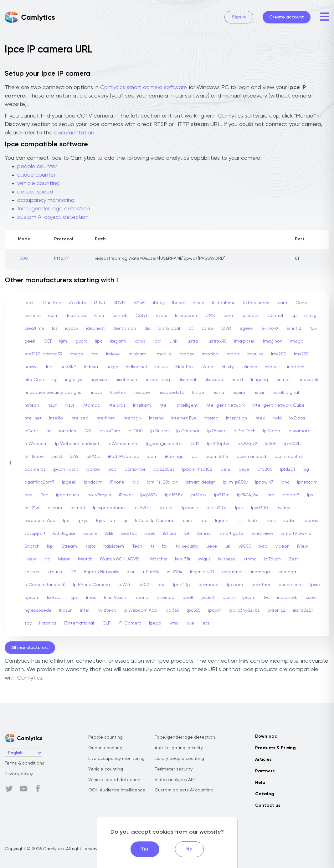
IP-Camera (130, 623)
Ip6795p (93, 457)
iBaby (159, 303)
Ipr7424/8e (248, 495)
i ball (28, 303)
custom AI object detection (53, 217)
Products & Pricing (275, 748)
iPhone (117, 482)
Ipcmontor (134, 469)
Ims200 (279, 354)
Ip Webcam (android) (77, 444)
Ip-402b (293, 444)
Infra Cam (34, 380)
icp (294, 316)
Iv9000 (244, 546)
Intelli (164, 405)
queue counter (36, 175)
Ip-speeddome (109, 508)
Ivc (267, 598)
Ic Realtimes (256, 303)
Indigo (112, 367)
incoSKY (68, 367)
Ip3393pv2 (247, 444)
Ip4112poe (34, 457)
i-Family (151, 572)
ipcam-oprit (66, 469)
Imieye (113, 354)
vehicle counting (38, 183)
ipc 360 (172, 610)
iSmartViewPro (296, 534)
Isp (50, 546)
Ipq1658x (174, 495)
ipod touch (67, 495)
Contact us (268, 805)
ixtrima (250, 559)
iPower (126, 495)
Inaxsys (31, 367)
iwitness (227, 559)
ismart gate (231, 534)
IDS (73, 572)
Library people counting (179, 759)
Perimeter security (174, 769)
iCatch (142, 316)
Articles (263, 760)
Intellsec (79, 418)
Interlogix (132, 418)
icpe (74, 598)
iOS (87, 431)
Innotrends (232, 572)
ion (49, 431)
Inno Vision (115, 598)
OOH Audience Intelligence (117, 790)
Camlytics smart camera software (144, 88)
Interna (156, 418)
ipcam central (288, 457)
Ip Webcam (36, 444)
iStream (69, 546)
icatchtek (287, 598)
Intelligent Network (225, 405)
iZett (293, 559)
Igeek (29, 341)
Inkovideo (213, 380)
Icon (131, 572)
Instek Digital (285, 393)
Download (266, 736)
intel (85, 610)
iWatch (85, 559)
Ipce (161, 585)
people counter (37, 167)
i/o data (78, 303)
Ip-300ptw (218, 444)
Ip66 (74, 457)
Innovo (95, 393)
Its (152, 546)
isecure (90, 534)
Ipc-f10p (182, 585)
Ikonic (139, 341)
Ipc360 (207, 598)
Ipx (66, 521)
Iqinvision (105, 521)
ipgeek (69, 482)
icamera (32, 316)
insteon (31, 405)
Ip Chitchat (188, 431)
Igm (63, 341)
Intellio (56, 418)
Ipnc (285, 482)
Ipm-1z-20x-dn (162, 482)
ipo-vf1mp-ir (99, 495)
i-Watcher (157, 559)
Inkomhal (187, 380)
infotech (296, 367)
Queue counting (105, 748)
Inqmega (287, 572)
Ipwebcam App (39, 521)
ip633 (57, 457)
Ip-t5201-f (143, 508)
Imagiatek (245, 341)
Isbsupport (35, 534)
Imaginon (273, 341)
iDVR (226, 329)
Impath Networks (102, 572)
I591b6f (139, 303)
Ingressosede (38, 610)
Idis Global (169, 329)
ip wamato (299, 431)
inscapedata (171, 393)
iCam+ (301, 303)
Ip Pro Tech (244, 431)
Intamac (91, 405)
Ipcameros (35, 469)
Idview (207, 329)
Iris (238, 521)
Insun (52, 405)
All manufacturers (30, 648)
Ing (54, 380)
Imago (297, 341)
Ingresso (98, 380)
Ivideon (282, 546)
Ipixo (315, 585)
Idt (190, 329)
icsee (310, 598)
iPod (44, 495)
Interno (211, 418)
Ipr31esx (198, 495)
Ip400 (271, 444)
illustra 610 (216, 341)
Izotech (31, 572)
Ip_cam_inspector (164, 444)
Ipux (239, 508)
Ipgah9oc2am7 (39, 482)
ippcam (31, 598)
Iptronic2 (276, 610)
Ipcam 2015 (216, 457)
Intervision (236, 418)
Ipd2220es (164, 469)
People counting (105, 737)
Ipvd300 (259, 508)
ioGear (31, 431)
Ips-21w (31, 508)
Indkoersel (136, 367)
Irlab (253, 521)
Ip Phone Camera (91, 585)
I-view (30, 559)
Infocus (272, 367)
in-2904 (175, 572)
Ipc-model (208, 585)
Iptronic (190, 508)
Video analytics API (175, 780)
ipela (225, 469)
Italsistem (114, 546)
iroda (289, 521)
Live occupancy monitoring (116, 759)
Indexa (91, 367)
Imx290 (301, 354)
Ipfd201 (288, 469)
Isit (187, 534)
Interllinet (105, 418)
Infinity (227, 367)
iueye (211, 546)
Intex (260, 418)
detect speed (35, 192)
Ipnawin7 (264, 482)
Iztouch (54, 572)
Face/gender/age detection (185, 737)
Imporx (233, 354)
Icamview (77, 316)
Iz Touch (272, 559)
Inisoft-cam (127, 380)
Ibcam (179, 303)
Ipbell (187, 598)
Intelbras (116, 405)
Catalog (265, 794)
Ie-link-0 (269, 329)
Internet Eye (184, 418)
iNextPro (184, 367)
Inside (198, 393)
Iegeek (246, 329)
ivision (64, 559)
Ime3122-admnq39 (43, 354)
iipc (99, 341)
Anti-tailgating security (179, 748)
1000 (23, 258)
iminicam (137, 354)
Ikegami (118, 341)
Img (95, 354)
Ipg (306, 469)
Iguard (81, 341)
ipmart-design (200, 482)
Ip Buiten (159, 431)
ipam (152, 457)
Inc (49, 367)
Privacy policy (19, 774)
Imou (91, 598)
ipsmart (77, 508)
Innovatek (308, 380)
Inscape (142, 393)
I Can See (51, 303)
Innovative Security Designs (52, 393)
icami (54, 316)
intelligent (187, 405)
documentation (74, 133)
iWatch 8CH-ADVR (120, 559)
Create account (287, 17)
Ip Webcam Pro (123, 444)
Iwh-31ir (183, 559)
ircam (186, 521)
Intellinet (33, 418)
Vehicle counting (106, 769)
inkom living (158, 380)
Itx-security (186, 546)
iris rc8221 (303, 610)
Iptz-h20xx (216, 508)
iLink (173, 341)
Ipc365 (194, 610)
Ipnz (28, 495)
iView (303, 546)
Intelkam (142, 405)
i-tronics (48, 623)
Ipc (194, 457)
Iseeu (150, 534)
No (189, 849)
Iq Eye (82, 521)
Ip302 (143, 585)
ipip (136, 482)
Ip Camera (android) (44, 585)
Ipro (270, 495)
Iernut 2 (293, 329)
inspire (238, 393)
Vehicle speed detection (114, 780)
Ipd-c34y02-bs (244, 610)
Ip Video (272, 431)
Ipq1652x (149, 495)
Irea (204, 521)
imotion (210, 354)
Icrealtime (34, 329)
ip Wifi (124, 585)
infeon (207, 367)
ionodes (68, 431)
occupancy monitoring (46, 200)
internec (165, 598)
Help (260, 783)
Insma (218, 393)
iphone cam (290, 585)
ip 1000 (135, 431)
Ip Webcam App (140, 610)
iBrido (199, 303)
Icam (282, 303)
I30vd (100, 303)
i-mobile (162, 354)
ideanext (95, 329)
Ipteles (167, 508)
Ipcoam (235, 585)
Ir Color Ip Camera (154, 521)
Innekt (237, 380)
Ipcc (112, 469)
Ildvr (157, 341)
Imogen (187, 354)
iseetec (129, 534)
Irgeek (221, 521)
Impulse (255, 354)
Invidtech (106, 610)
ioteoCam (109, 431)
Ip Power (216, 431)
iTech (137, 546)
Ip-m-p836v (235, 482)
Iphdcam (93, 482)
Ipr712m (222, 495)
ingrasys (74, 380)
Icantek (119, 316)
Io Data (297, 418)
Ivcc (263, 546)
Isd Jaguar (64, 534)
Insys (70, 405)
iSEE (109, 534)
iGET (47, 341)
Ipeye (243, 469)
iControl (275, 316)
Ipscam (54, 508)
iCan (99, 316)
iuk (227, 546)
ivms (173, 623)
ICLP (106, 623)
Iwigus (204, 559)
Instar (258, 393)
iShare (170, 534)
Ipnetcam (307, 482)
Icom (228, 316)
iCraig (310, 316)
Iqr (125, 521)
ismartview (262, 534)
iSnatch (31, 546)
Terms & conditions (24, 763)
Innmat (283, 380)
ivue (190, 623)
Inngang (259, 380)
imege (77, 354)
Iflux (313, 329)
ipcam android (251, 457)
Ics (55, 329)
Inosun (66, 610)
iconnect (250, 316)
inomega (260, 572)
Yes (145, 849)
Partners (265, 771)
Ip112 (195, 444)
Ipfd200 (265, 469)
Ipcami (249, 598)
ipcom (215, 610)
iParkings (174, 457)
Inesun (161, 367)
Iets (206, 623)
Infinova (249, 367)
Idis (147, 329)
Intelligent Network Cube (278, 405)
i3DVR (119, 303)
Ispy (28, 623)
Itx (165, 546)
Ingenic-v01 (202, 572)
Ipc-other (260, 585)
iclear (162, 316)
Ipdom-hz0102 (197, 469)
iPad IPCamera (124, 457)
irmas (270, 521)
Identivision (124, 329)
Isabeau (310, 521)
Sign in (239, 17)
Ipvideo (283, 508)
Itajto (90, 546)
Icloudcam (186, 316)
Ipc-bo (93, 469)
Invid (277, 418)
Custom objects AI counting (184, 790)
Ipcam (228, 598)
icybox (72, 329)
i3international (79, 623)
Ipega (155, 623)
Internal (141, 598)
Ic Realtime (224, 303)
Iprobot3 (291, 495)
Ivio (47, 559)
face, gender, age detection (54, 209)
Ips (310, 495)
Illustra (191, 341)
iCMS (210, 316)
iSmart (204, 534)
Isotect (54, 598)
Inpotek (118, 393)
